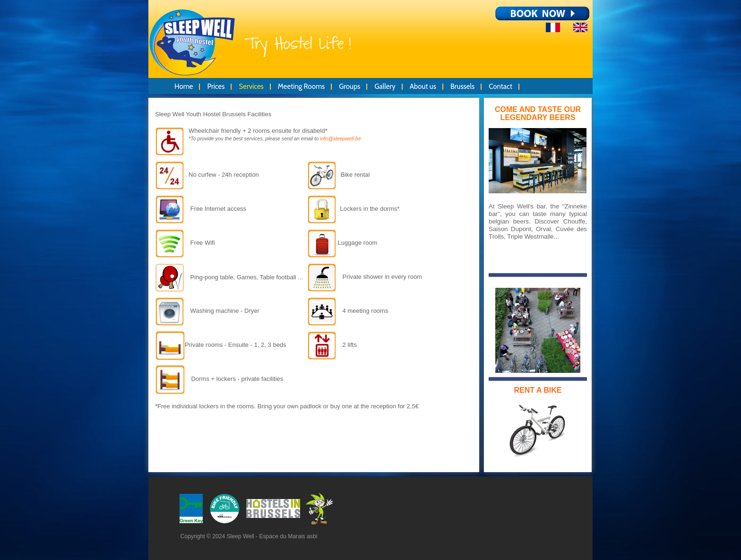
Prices (216, 86)
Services (251, 86)
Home (184, 86)
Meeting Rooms (301, 86)
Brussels (462, 86)
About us (423, 86)
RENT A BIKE (538, 390)
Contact (500, 86)
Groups (349, 86)
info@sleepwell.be (340, 138)
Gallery (385, 86)
